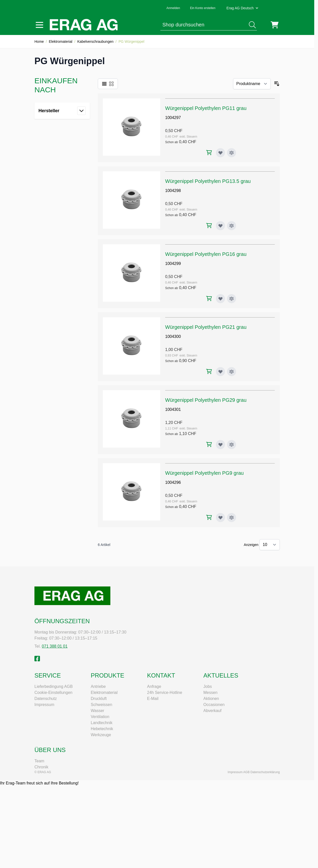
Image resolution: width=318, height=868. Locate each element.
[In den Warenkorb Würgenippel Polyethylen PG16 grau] (209, 299)
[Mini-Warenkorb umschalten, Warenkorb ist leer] (275, 25)
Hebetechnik (102, 729)
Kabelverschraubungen (96, 42)
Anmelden (173, 8)
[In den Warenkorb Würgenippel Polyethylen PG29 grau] (209, 444)
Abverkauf (212, 711)
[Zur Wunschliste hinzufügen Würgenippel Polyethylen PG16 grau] (220, 299)
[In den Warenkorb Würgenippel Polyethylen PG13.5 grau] (209, 226)
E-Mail (153, 699)
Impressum (44, 705)
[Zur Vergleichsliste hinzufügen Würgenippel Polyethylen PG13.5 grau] (232, 226)
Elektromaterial (60, 42)
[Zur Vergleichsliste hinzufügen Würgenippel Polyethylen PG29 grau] (232, 445)
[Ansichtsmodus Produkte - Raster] (111, 84)
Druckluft (99, 699)
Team (39, 761)
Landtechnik (102, 723)
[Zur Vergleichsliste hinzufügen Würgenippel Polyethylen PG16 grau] (232, 299)
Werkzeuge (101, 735)
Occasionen (214, 705)
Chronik (41, 767)
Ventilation (100, 717)
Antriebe (98, 686)
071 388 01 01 (55, 646)
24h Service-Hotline (165, 693)
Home (39, 42)
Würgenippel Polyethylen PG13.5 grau (208, 181)
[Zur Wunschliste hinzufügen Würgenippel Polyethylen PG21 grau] (220, 372)
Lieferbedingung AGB (54, 686)
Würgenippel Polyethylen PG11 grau (206, 108)
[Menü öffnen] (39, 25)
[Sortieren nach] (252, 84)
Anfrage (154, 686)
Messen (210, 693)
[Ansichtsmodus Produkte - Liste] (104, 84)
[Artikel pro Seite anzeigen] (270, 545)
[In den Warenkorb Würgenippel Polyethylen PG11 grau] (209, 153)
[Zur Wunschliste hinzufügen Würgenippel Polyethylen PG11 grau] (220, 153)
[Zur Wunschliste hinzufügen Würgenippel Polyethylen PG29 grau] (220, 445)
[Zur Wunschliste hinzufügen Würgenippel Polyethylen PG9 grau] (220, 518)
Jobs (208, 686)
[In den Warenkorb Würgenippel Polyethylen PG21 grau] (209, 371)
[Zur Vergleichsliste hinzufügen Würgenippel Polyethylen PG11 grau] (232, 153)
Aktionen (211, 699)
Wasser (98, 711)
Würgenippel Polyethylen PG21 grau (206, 327)
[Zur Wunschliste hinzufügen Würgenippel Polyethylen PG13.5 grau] (220, 226)
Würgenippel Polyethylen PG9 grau (204, 473)
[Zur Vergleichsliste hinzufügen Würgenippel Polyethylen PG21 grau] (232, 372)
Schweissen (101, 705)
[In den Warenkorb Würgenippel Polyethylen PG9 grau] (209, 517)
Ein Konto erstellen (203, 8)
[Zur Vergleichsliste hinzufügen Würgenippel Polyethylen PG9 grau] (232, 518)
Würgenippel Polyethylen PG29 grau (206, 400)
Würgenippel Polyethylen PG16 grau (206, 254)
